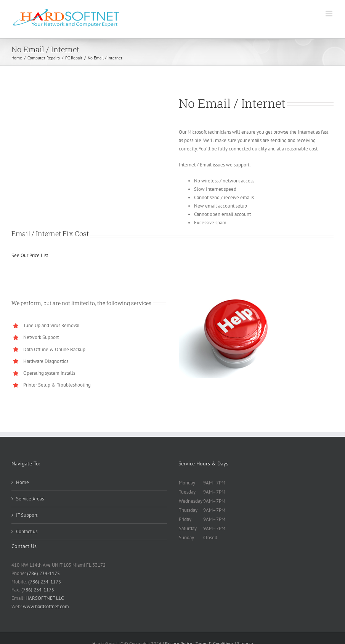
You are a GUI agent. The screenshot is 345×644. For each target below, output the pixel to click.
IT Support (27, 515)
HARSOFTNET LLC (45, 598)
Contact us (27, 531)
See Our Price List (30, 255)
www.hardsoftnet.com (46, 606)
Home (22, 482)
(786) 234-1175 (43, 573)
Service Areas (30, 499)
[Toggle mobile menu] (330, 14)
